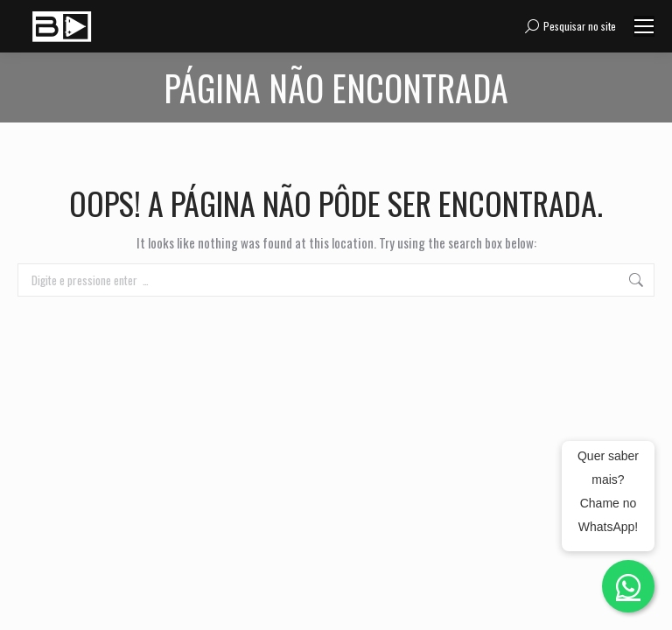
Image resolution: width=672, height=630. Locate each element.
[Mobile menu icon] (644, 26)
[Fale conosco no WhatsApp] (628, 586)
